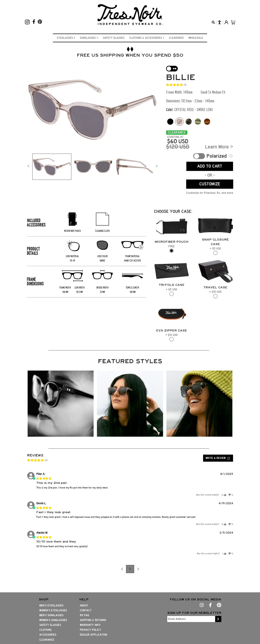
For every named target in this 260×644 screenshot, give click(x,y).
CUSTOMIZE (210, 184)
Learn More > (219, 147)
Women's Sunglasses (53, 620)
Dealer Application (94, 635)
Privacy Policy (90, 630)
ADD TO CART (210, 166)
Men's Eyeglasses (51, 606)
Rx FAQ (84, 615)
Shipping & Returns (93, 620)
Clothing (45, 630)
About (84, 606)
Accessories (48, 635)
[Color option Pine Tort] (198, 122)
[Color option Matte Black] (170, 122)
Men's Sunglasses (51, 615)
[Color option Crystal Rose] (179, 122)
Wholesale (196, 38)
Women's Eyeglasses (53, 610)
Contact (86, 610)
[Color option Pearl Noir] (189, 122)
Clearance (176, 38)
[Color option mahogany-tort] (207, 122)
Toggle (199, 156)
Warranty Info (90, 625)
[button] (66, 38)
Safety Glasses (114, 38)
